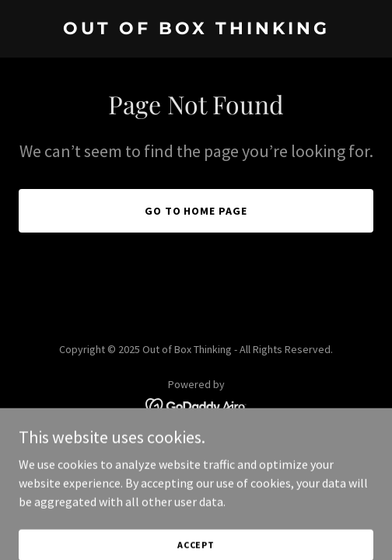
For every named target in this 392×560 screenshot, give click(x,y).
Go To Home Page (196, 211)
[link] (196, 30)
